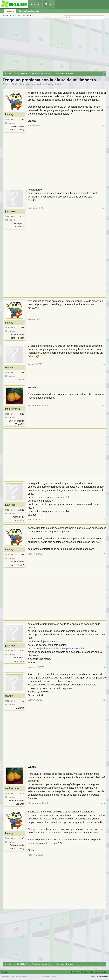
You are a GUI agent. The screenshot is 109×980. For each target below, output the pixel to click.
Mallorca (20, 379)
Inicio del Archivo (12, 16)
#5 (104, 406)
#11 (103, 855)
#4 (104, 364)
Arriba (104, 972)
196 (22, 119)
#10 (103, 803)
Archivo (10, 12)
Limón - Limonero (21, 84)
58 (23, 372)
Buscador (28, 16)
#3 (104, 319)
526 (22, 414)
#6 (104, 520)
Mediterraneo (13, 409)
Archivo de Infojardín (90, 972)
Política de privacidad (99, 976)
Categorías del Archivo (29, 11)
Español (5, 972)
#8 (104, 667)
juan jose (10, 211)
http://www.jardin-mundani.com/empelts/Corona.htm (57, 649)
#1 (104, 126)
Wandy (9, 367)
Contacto (75, 972)
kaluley (50, 84)
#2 (104, 208)
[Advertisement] (54, 46)
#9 (104, 700)
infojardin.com (27, 976)
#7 (104, 554)
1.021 (21, 216)
